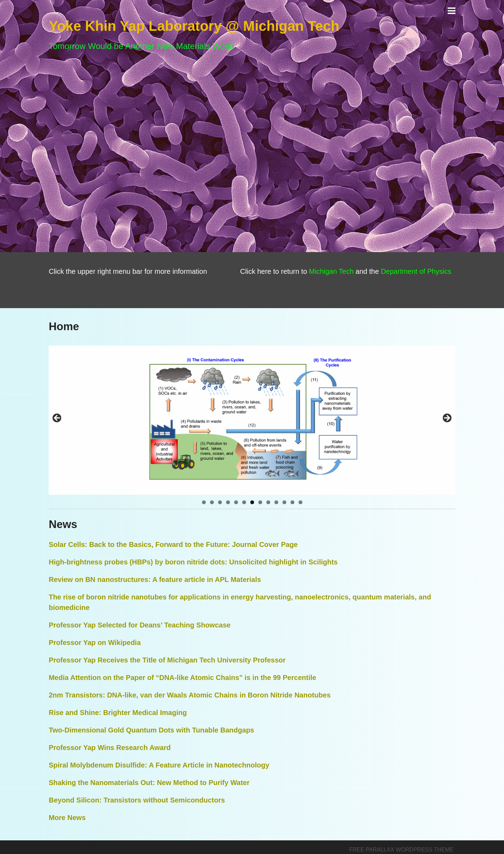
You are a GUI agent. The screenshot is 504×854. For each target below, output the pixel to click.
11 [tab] (284, 502)
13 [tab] (300, 502)
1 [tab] (204, 502)
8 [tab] (260, 502)
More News (67, 818)
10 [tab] (276, 502)
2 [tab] (212, 502)
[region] (252, 420)
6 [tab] (244, 502)
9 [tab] (268, 502)
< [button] (57, 418)
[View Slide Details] (252, 420)
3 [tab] (220, 502)
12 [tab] (292, 502)
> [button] (447, 418)
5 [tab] (236, 502)
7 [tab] (252, 502)
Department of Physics (416, 271)
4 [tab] (228, 502)
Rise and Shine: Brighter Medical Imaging (118, 713)
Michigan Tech (331, 271)
